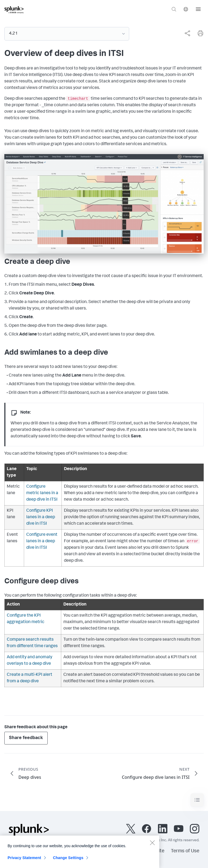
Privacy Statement (24, 861)
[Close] (152, 846)
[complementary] (185, 33)
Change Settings (68, 861)
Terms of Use (185, 851)
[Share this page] (187, 33)
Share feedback (26, 738)
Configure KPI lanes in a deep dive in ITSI (41, 517)
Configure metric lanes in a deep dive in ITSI (42, 493)
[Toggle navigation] (197, 800)
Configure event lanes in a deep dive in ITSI (42, 541)
